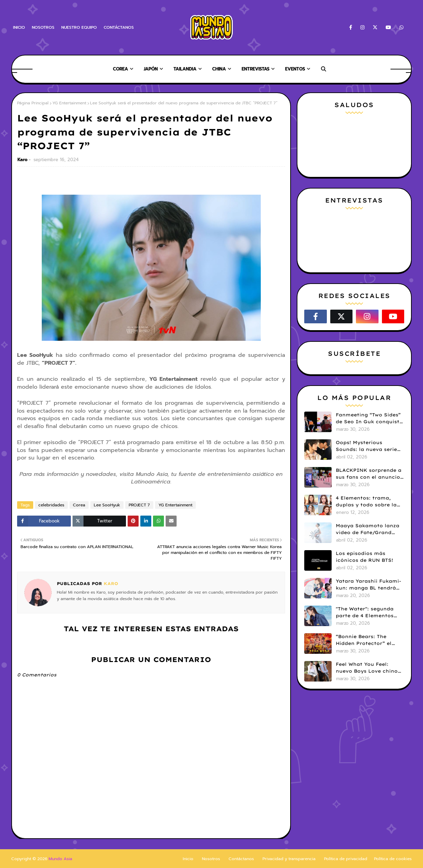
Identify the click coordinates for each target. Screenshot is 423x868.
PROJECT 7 (139, 505)
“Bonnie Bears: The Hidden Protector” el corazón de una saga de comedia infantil (368, 640)
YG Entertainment (69, 103)
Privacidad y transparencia (289, 859)
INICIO (19, 27)
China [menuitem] (219, 69)
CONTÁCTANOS (119, 27)
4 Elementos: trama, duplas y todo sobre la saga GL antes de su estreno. (366, 502)
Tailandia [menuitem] (185, 69)
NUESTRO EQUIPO (79, 27)
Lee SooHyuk (107, 505)
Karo (22, 160)
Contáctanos (241, 859)
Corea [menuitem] (120, 69)
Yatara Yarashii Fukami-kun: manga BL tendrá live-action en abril (368, 585)
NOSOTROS (43, 27)
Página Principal (33, 103)
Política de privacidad (346, 859)
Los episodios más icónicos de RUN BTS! (364, 557)
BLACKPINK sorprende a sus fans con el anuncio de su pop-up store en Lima (369, 474)
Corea (79, 505)
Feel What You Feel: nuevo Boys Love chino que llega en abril (367, 668)
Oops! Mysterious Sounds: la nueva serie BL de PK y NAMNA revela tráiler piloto (366, 446)
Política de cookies (393, 859)
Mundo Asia (60, 859)
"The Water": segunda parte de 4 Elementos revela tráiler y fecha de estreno (369, 612)
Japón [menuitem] (151, 69)
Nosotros (211, 859)
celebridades (51, 505)
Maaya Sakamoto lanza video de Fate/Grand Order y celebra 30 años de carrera (368, 529)
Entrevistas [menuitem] (255, 69)
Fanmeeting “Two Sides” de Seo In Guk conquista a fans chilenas (369, 418)
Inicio (188, 859)
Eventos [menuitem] (295, 69)
